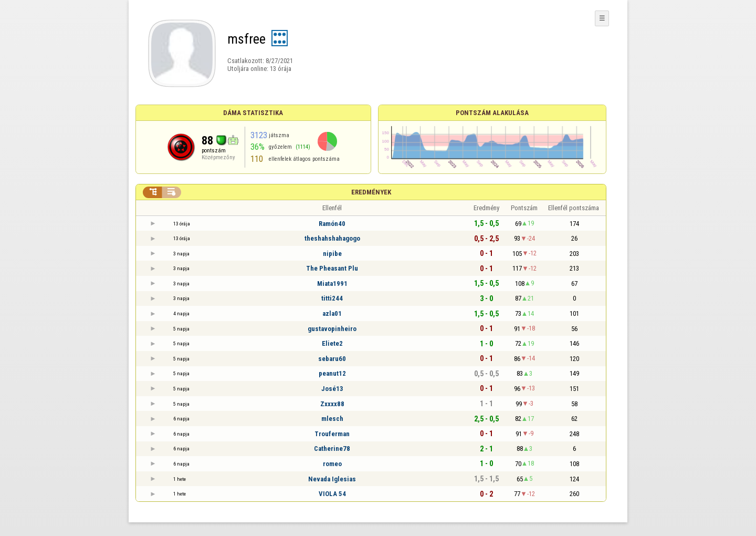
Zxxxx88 (332, 404)
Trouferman (332, 434)
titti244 (332, 298)
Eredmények (371, 192)
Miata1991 (332, 284)
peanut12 (332, 373)
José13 (332, 389)
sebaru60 (332, 359)
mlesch (332, 419)
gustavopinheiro (332, 329)
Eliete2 (332, 343)
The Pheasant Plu (332, 268)
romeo (332, 464)
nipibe (332, 254)
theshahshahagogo (332, 238)
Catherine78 (332, 449)
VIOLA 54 (332, 494)
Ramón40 (332, 224)
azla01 (332, 313)
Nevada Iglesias (332, 479)
